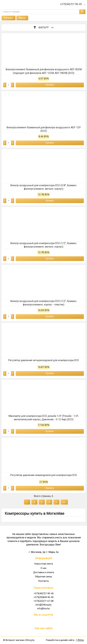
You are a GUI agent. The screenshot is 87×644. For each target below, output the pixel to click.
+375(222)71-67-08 (43, 601)
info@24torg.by (43, 605)
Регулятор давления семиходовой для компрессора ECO (44, 475)
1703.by (80, 640)
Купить (50, 85)
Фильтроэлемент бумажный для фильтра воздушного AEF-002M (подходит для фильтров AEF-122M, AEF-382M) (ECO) (44, 71)
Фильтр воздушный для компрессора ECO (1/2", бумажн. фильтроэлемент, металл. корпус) (43, 245)
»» (64, 502)
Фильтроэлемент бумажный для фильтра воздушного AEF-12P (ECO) (44, 129)
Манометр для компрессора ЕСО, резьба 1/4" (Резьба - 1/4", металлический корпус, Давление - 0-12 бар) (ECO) (44, 418)
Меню (22, 18)
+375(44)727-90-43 (43, 593)
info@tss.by (43, 608)
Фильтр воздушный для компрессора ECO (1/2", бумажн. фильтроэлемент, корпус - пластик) (43, 303)
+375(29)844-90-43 (43, 597)
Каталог (9, 18)
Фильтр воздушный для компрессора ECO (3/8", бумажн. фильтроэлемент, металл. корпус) (43, 187)
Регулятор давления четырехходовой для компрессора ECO (43, 360)
